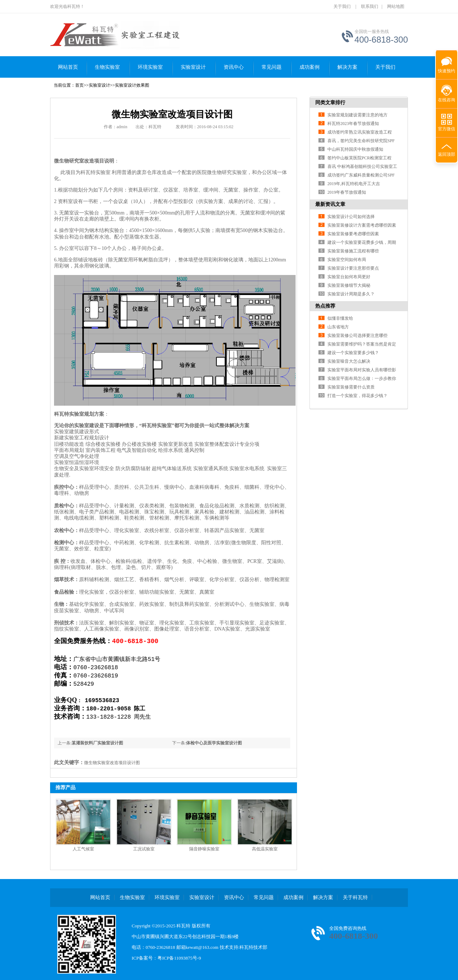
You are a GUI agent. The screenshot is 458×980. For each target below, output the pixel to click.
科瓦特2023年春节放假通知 (353, 124)
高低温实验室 (265, 849)
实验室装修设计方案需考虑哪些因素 (362, 225)
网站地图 (396, 6)
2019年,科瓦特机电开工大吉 (354, 184)
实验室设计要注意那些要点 (353, 268)
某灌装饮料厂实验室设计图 (97, 743)
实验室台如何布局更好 (349, 277)
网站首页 (68, 67)
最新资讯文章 (330, 204)
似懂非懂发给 (340, 318)
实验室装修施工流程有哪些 (353, 251)
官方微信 (447, 129)
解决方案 (347, 67)
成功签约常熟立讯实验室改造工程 (360, 132)
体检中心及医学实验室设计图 (214, 743)
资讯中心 (234, 67)
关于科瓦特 (355, 897)
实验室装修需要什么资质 (351, 387)
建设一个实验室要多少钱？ (353, 353)
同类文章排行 (330, 103)
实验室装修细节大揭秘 (349, 285)
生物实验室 (107, 67)
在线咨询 (447, 100)
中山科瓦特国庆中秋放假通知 (355, 149)
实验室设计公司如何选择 (351, 217)
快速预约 (445, 67)
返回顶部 (447, 154)
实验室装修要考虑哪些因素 (353, 234)
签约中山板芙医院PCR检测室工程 (359, 158)
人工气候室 (83, 849)
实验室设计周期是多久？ (351, 294)
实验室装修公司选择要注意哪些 (357, 335)
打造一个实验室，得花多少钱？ (357, 396)
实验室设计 (193, 67)
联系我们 (370, 6)
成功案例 (310, 67)
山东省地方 (338, 327)
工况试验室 (144, 849)
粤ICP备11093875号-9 (179, 958)
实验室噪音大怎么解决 (349, 361)
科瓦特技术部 (253, 947)
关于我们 (342, 6)
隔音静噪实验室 (204, 849)
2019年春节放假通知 (347, 192)
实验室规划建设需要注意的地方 (357, 115)
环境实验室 (150, 67)
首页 (79, 85)
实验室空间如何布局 (347, 260)
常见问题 (272, 67)
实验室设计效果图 (132, 85)
